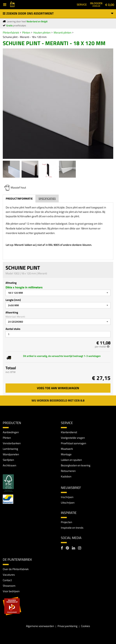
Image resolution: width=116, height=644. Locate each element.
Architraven (9, 465)
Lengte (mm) (13, 300)
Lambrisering (10, 449)
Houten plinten (42, 33)
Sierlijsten (8, 460)
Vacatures (9, 575)
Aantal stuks (13, 329)
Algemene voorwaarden (40, 626)
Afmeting (11, 283)
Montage (66, 454)
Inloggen (96, 4)
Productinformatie (19, 199)
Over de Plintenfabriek (16, 569)
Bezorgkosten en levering (76, 465)
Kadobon (66, 476)
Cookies (85, 626)
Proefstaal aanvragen (73, 443)
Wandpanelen (11, 454)
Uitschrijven (68, 503)
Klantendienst (69, 432)
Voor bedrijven (11, 591)
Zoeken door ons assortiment (58, 13)
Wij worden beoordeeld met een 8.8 (58, 400)
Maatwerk (67, 449)
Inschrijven (67, 497)
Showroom (9, 586)
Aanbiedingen (11, 432)
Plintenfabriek (11, 33)
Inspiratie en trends (72, 528)
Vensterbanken (12, 443)
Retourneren (68, 471)
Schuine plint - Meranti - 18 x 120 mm (25, 37)
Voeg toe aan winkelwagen (58, 388)
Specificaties (47, 199)
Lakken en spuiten (71, 460)
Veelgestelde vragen (73, 438)
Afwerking (12, 312)
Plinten (26, 33)
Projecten (66, 522)
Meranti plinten (63, 33)
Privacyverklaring (67, 626)
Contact (7, 580)
